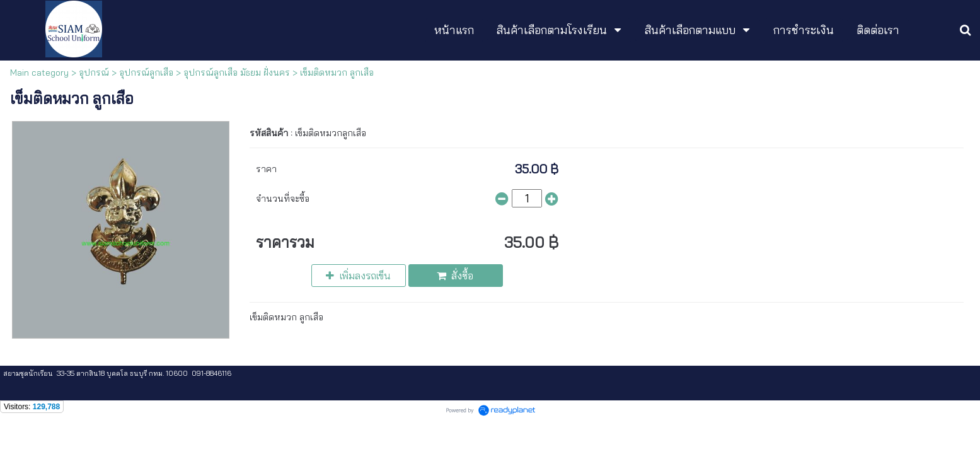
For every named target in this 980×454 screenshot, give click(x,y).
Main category (39, 73)
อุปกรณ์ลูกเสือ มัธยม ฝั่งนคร (237, 73)
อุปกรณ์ (94, 73)
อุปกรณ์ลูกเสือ (146, 73)
